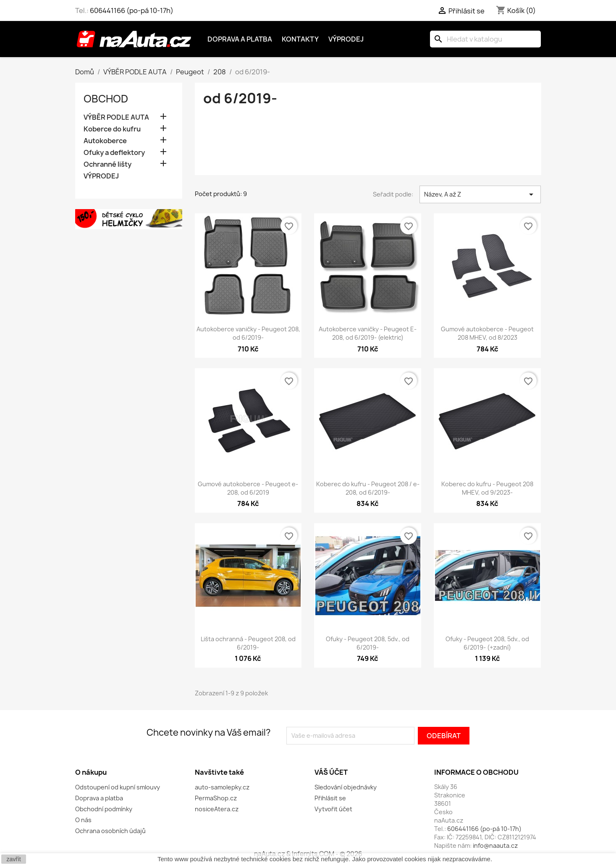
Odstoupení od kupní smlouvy (118, 787)
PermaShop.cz (216, 798)
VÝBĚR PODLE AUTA (116, 117)
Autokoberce (105, 141)
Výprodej (346, 39)
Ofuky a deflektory (114, 153)
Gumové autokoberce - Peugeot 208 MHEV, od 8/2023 (487, 333)
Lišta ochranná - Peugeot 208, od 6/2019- (248, 643)
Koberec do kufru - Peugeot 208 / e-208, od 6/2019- (368, 488)
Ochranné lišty (107, 164)
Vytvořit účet (333, 809)
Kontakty (300, 39)
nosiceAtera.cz (217, 809)
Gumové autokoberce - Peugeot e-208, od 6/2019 (248, 488)
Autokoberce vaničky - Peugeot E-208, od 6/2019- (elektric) (368, 333)
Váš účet (331, 772)
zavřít (13, 859)
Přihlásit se (330, 798)
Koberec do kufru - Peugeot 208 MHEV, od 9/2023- (487, 488)
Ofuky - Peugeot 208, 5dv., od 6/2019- (368, 643)
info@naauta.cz (495, 845)
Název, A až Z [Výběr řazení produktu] (480, 194)
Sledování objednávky (346, 787)
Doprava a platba (240, 39)
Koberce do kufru (112, 129)
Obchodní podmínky (104, 809)
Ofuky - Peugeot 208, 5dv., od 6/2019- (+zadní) (487, 643)
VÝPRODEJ (101, 176)
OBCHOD (106, 99)
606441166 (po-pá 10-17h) (132, 10)
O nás (83, 820)
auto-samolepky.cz (222, 787)
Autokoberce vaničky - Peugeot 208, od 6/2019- (248, 333)
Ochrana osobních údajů (110, 831)
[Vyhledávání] (485, 39)
